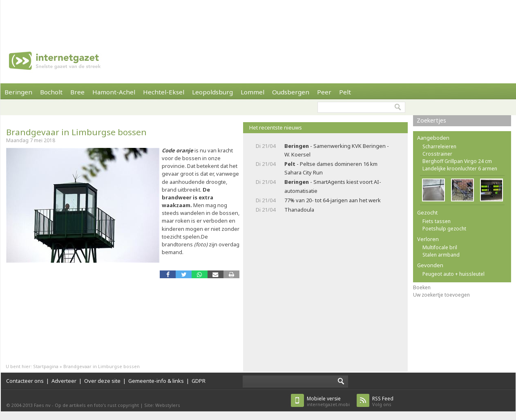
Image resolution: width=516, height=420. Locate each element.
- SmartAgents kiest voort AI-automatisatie (333, 186)
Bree (77, 92)
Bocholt (51, 92)
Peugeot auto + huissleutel (453, 274)
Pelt (345, 92)
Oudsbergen (291, 92)
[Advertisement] (258, 18)
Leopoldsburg (212, 92)
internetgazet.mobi (328, 401)
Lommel (252, 92)
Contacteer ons (25, 381)
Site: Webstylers (162, 405)
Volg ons (383, 401)
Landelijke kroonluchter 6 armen (460, 169)
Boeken (422, 287)
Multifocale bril (440, 247)
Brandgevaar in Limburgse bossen (76, 132)
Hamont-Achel (114, 92)
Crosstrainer (437, 154)
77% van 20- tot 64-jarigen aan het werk (333, 200)
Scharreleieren (439, 146)
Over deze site (102, 381)
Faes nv (42, 405)
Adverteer (64, 381)
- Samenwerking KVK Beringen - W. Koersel (337, 150)
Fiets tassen (437, 221)
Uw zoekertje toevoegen (441, 295)
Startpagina (46, 366)
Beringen (18, 92)
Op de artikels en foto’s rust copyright (97, 405)
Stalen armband (441, 255)
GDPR (199, 381)
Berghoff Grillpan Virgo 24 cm (457, 161)
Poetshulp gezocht (444, 229)
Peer (324, 92)
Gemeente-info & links (156, 381)
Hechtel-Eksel (164, 92)
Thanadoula (299, 210)
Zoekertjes (431, 120)
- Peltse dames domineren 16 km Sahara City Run (331, 168)
